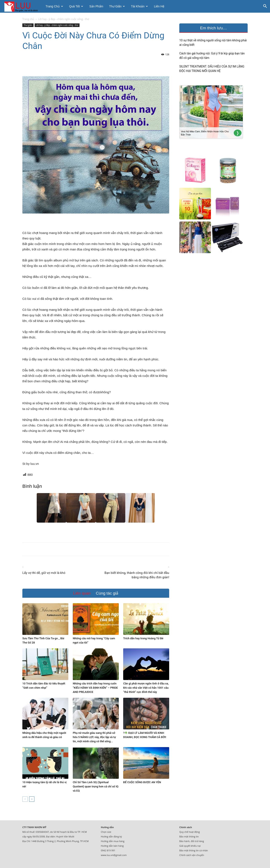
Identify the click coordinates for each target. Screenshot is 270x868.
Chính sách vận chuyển (192, 855)
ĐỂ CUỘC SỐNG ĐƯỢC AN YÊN (142, 782)
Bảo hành (184, 841)
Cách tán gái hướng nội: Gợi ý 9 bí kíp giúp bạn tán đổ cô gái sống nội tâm (212, 56)
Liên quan (82, 593)
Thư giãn (117, 6)
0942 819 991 (108, 850)
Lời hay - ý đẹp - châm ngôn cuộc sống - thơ (57, 25)
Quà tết (76, 6)
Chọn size (106, 832)
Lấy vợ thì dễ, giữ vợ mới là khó (44, 573)
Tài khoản (139, 6)
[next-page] (32, 799)
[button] (265, 7)
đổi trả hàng (197, 841)
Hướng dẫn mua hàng (113, 841)
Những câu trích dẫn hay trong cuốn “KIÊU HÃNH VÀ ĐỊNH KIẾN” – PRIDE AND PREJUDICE (95, 688)
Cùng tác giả (107, 593)
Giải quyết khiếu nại (190, 846)
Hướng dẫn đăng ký (111, 836)
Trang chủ (54, 6)
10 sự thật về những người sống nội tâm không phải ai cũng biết (213, 43)
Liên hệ (159, 6)
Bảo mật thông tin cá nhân (194, 850)
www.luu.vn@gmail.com (114, 855)
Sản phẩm (96, 6)
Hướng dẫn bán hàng (112, 846)
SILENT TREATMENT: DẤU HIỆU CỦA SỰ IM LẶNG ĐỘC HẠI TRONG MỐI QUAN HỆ (212, 69)
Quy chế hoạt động (190, 832)
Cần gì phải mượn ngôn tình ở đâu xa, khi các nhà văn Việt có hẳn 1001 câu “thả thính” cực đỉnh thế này (146, 688)
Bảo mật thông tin (189, 836)
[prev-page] (25, 799)
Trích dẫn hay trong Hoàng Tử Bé (143, 638)
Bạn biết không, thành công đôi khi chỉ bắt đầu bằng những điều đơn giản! (137, 575)
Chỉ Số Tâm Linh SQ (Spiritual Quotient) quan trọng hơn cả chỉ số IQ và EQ (96, 786)
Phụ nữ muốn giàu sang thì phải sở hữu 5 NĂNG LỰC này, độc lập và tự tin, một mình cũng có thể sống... (94, 737)
